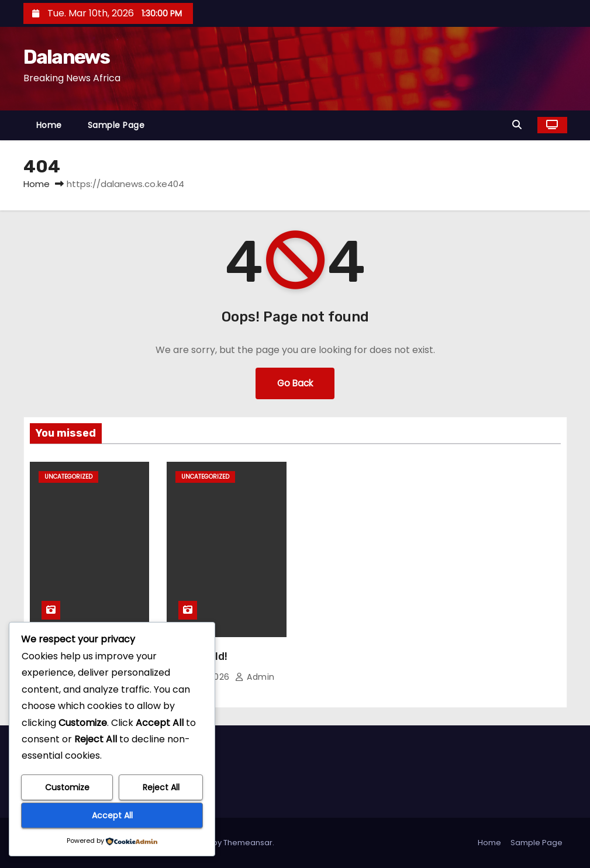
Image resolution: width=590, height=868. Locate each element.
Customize (67, 787)
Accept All (112, 815)
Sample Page (116, 125)
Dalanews (66, 57)
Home (49, 125)
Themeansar (248, 843)
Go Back (295, 383)
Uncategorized (68, 477)
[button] (520, 125)
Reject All (161, 787)
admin (255, 677)
